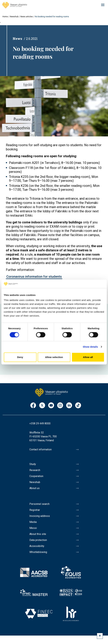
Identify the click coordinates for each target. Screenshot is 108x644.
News (17, 39)
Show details (90, 347)
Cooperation (36, 476)
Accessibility (37, 546)
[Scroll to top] (100, 636)
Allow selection (54, 357)
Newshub (14, 17)
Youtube (51, 406)
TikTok (78, 406)
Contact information (41, 449)
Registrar (35, 510)
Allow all (88, 357)
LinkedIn (69, 406)
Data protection (38, 540)
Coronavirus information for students (34, 277)
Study (33, 464)
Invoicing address (40, 516)
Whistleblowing (38, 552)
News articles (27, 17)
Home (5, 17)
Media (33, 522)
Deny (20, 357)
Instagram (60, 406)
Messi (33, 528)
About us (34, 488)
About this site (38, 534)
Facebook (33, 406)
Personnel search (39, 504)
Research (35, 470)
